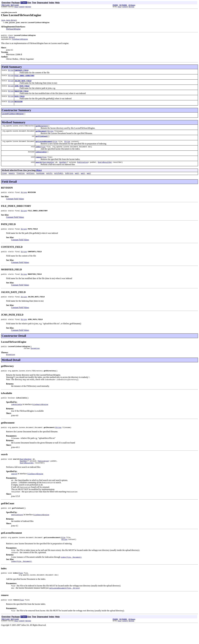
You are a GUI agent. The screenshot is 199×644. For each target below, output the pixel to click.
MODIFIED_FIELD (22, 95)
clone (4, 181)
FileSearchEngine (13, 29)
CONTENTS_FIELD (22, 72)
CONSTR (22, 7)
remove (39, 164)
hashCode (40, 181)
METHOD (28, 7)
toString (69, 181)
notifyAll (59, 181)
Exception (35, 360)
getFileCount (42, 142)
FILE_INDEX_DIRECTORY (24, 78)
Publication (83, 170)
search (39, 170)
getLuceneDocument (44, 148)
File (55, 148)
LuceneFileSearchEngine (13, 118)
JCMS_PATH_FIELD (22, 89)
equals (12, 181)
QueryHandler (48, 170)
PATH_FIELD (20, 100)
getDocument (41, 136)
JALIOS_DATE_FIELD (23, 83)
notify (49, 181)
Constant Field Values (15, 207)
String (11, 72)
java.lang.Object (9, 21)
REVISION (19, 106)
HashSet (63, 170)
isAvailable (41, 159)
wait (77, 181)
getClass (30, 181)
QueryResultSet (105, 170)
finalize (20, 181)
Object (12, 38)
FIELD (16, 7)
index (38, 153)
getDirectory (42, 131)
